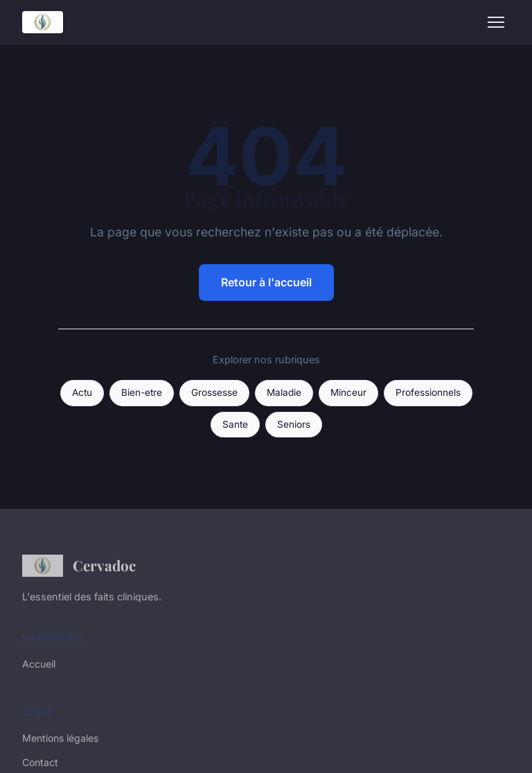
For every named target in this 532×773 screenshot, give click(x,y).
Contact (40, 762)
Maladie (284, 392)
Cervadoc (79, 566)
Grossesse (214, 392)
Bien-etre (142, 392)
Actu (82, 392)
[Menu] (496, 22)
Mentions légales (60, 738)
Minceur (348, 392)
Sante (235, 424)
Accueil (39, 664)
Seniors (294, 424)
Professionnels (428, 392)
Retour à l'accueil (266, 282)
